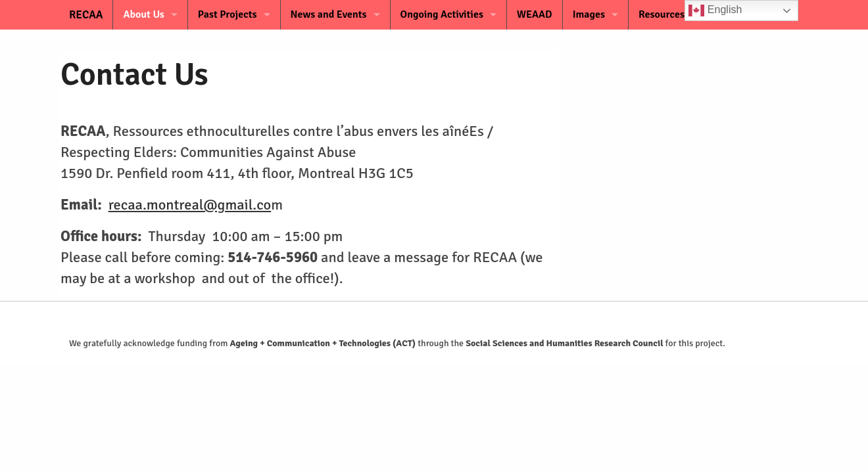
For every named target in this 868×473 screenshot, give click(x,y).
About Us (143, 14)
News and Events (329, 14)
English (715, 11)
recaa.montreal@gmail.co (190, 205)
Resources (662, 14)
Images (589, 14)
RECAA (78, 15)
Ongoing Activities (442, 14)
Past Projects (228, 14)
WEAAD (535, 14)
